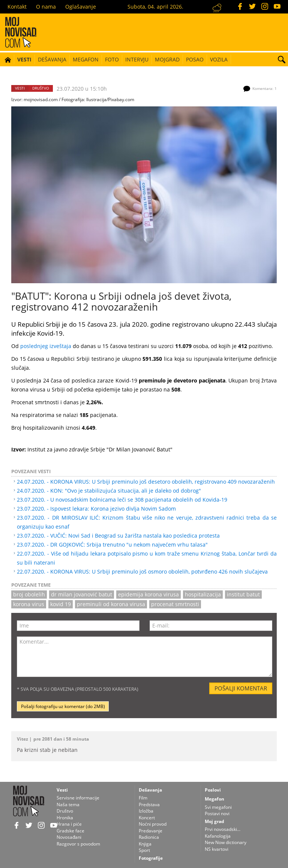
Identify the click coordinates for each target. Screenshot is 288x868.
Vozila (219, 59)
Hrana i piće (69, 824)
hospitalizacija (203, 594)
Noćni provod (153, 824)
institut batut (243, 594)
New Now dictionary (226, 842)
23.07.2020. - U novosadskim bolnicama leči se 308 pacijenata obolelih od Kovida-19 (122, 500)
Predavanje (151, 831)
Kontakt (17, 7)
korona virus (29, 604)
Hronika (65, 818)
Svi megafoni (218, 807)
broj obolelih (29, 594)
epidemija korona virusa (148, 594)
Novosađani (69, 837)
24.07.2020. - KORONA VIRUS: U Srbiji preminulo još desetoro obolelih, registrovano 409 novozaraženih (146, 482)
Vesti (24, 59)
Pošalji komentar (241, 688)
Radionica (149, 837)
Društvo (41, 88)
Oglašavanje (81, 7)
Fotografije (151, 858)
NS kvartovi (217, 849)
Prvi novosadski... (223, 829)
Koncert (147, 818)
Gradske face (70, 831)
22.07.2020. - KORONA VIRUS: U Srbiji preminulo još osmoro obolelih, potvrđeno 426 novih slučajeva (142, 571)
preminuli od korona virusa (111, 604)
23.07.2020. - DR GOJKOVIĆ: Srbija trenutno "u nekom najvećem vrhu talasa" (112, 545)
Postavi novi (217, 813)
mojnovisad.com (41, 99)
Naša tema (68, 805)
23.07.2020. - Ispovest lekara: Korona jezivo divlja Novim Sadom (96, 509)
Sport (144, 850)
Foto (112, 59)
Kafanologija (218, 836)
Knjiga (145, 844)
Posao (195, 59)
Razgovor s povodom (78, 844)
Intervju (137, 59)
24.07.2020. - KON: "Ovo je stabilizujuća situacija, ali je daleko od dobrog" (109, 491)
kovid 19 (61, 604)
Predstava (149, 805)
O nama (46, 7)
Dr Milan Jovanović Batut (82, 594)
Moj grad (214, 821)
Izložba (146, 811)
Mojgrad (167, 59)
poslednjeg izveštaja (46, 346)
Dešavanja (52, 59)
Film (143, 798)
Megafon (86, 59)
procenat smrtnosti (175, 604)
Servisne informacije (78, 798)
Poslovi (213, 790)
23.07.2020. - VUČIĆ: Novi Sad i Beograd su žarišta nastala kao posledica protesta (118, 536)
